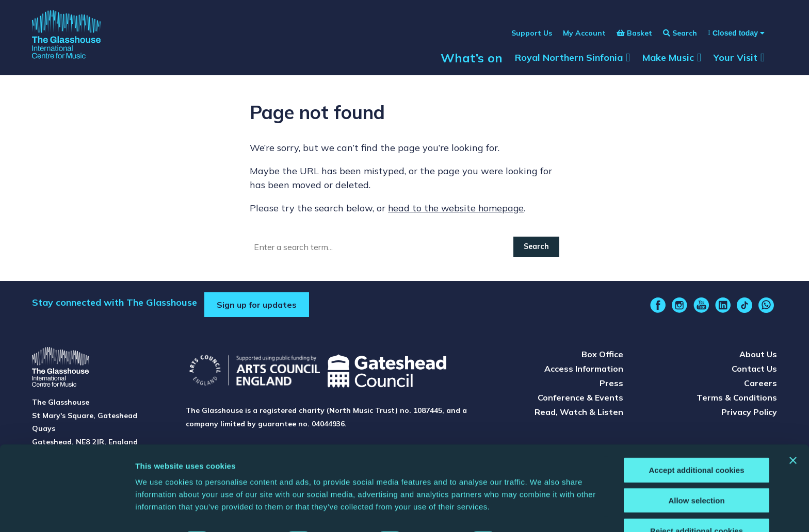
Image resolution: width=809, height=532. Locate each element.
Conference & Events (580, 400)
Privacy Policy (749, 414)
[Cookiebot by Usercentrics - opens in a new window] (67, 512)
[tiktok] (745, 307)
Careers (761, 385)
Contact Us (754, 371)
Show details (541, 512)
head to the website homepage (457, 210)
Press (611, 385)
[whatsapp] (766, 307)
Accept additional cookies (696, 442)
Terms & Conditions (737, 400)
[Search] (382, 249)
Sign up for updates (257, 307)
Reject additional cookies (697, 502)
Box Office (602, 356)
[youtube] (701, 307)
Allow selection (696, 472)
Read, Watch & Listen (579, 414)
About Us (758, 356)
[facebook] (658, 307)
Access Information (584, 371)
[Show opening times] (731, 38)
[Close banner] (793, 432)
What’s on (472, 63)
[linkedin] (723, 307)
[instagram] (679, 307)
